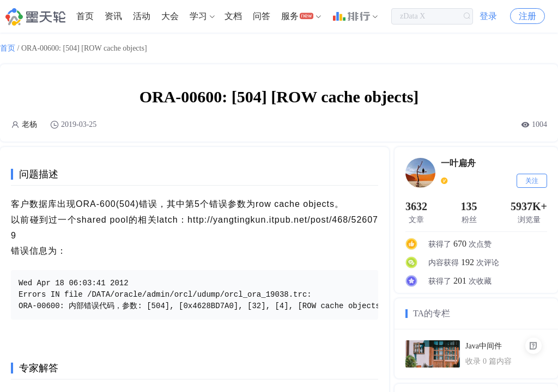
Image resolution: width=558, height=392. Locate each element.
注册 (527, 16)
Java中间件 (484, 346)
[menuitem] (85, 16)
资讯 (113, 16)
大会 (170, 16)
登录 (488, 16)
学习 (198, 16)
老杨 (29, 124)
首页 (85, 16)
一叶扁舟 (458, 163)
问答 (262, 16)
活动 (142, 16)
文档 (233, 16)
